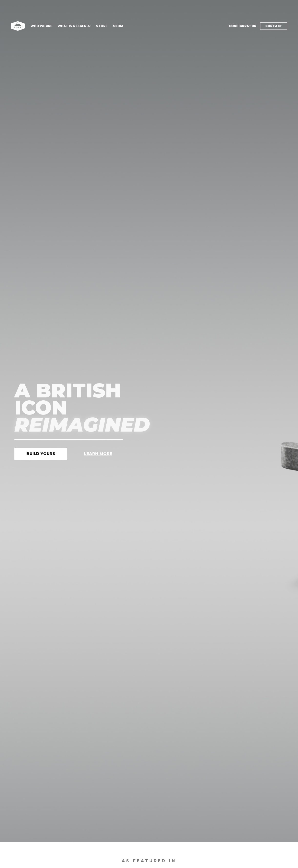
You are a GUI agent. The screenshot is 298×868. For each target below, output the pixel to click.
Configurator (243, 26)
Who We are (41, 26)
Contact (274, 26)
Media (118, 26)
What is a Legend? (74, 26)
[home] (18, 26)
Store (102, 26)
